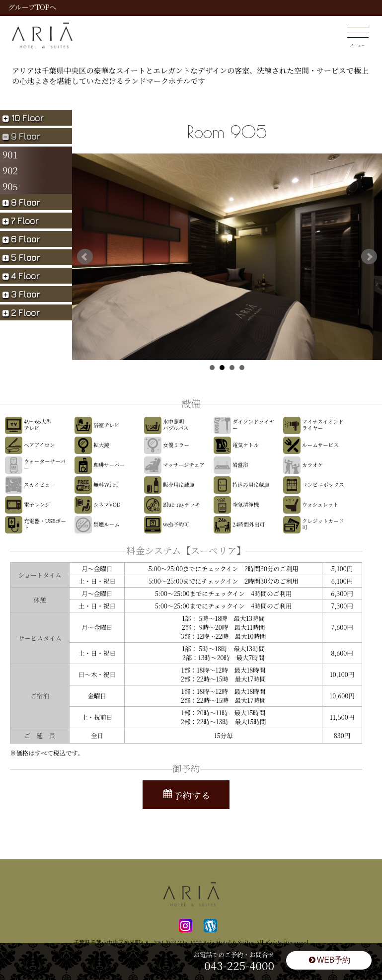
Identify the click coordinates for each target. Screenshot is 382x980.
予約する (187, 795)
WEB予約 (330, 960)
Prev (85, 257)
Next (369, 257)
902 (10, 170)
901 (10, 154)
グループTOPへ (32, 7)
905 (10, 186)
